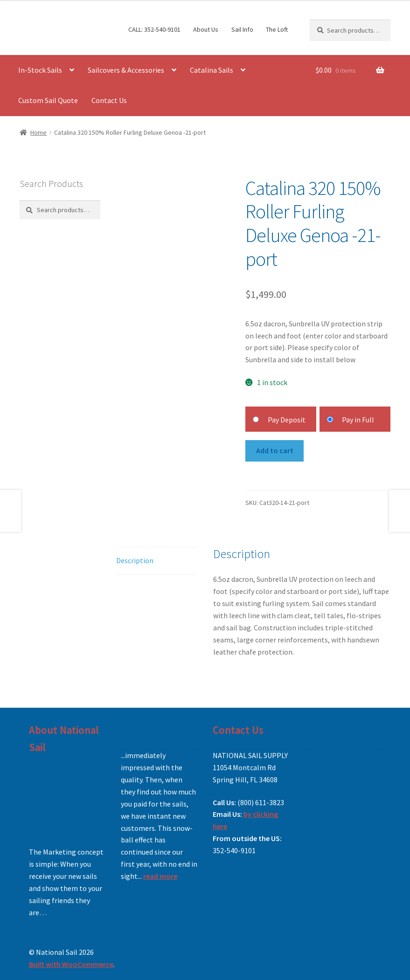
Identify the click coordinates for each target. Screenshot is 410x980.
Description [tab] (135, 560)
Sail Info (242, 29)
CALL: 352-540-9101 (154, 29)
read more (160, 876)
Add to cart (275, 450)
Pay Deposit (287, 420)
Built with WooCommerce (71, 964)
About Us (206, 29)
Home (38, 132)
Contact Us (109, 100)
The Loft (277, 29)
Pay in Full (358, 420)
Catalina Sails (212, 70)
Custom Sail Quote (48, 100)
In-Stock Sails (40, 70)
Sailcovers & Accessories (126, 70)
